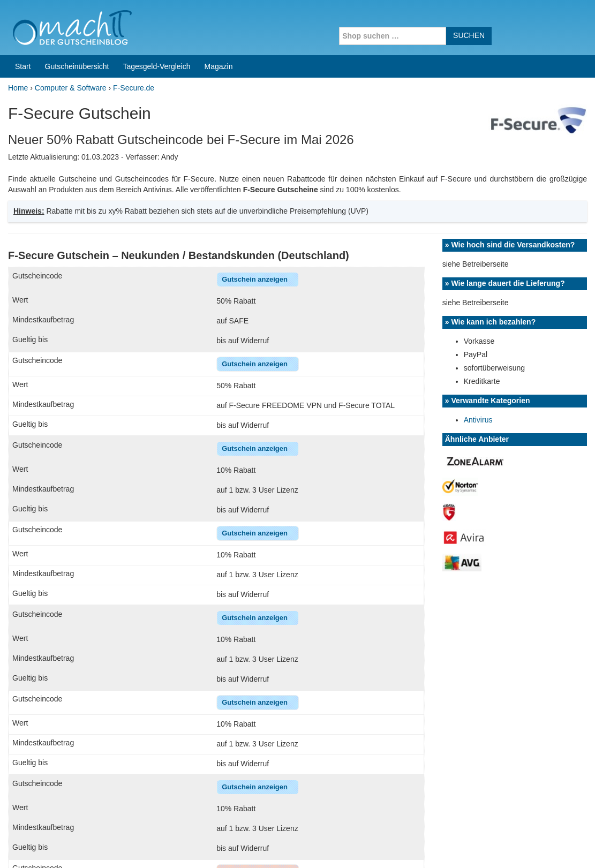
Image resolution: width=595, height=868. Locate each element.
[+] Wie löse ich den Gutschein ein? (91, 739)
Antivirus (478, 181)
